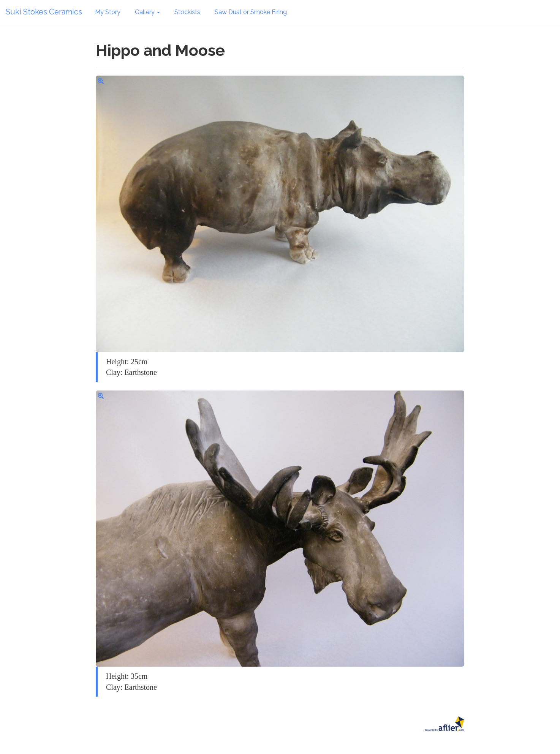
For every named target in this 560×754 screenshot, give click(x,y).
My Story (108, 12)
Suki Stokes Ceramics (44, 12)
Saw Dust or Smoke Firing (251, 12)
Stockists (187, 12)
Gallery (147, 12)
